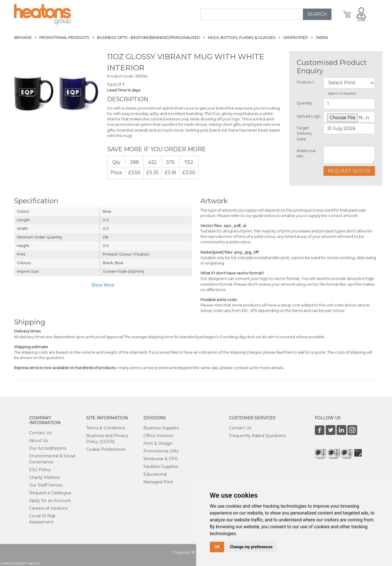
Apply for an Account (50, 501)
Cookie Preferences (106, 449)
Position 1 (305, 82)
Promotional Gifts (161, 451)
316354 (322, 38)
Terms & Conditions (105, 428)
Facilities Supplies (161, 467)
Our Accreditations (48, 448)
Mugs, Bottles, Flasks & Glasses (242, 38)
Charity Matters (44, 477)
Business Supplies (161, 428)
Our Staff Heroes (46, 485)
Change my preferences (251, 547)
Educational (155, 474)
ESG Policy (40, 470)
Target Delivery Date (304, 133)
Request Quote (349, 171)
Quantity (304, 103)
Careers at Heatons (48, 508)
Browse (23, 38)
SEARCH (317, 14)
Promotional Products (64, 38)
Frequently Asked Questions (257, 436)
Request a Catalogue (50, 493)
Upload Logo (309, 116)
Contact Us (40, 433)
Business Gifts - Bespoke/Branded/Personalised (149, 38)
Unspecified (296, 38)
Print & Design (158, 443)
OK (217, 547)
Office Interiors (158, 436)
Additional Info (306, 154)
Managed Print (158, 482)
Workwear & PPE (161, 459)
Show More (103, 285)
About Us (38, 441)
